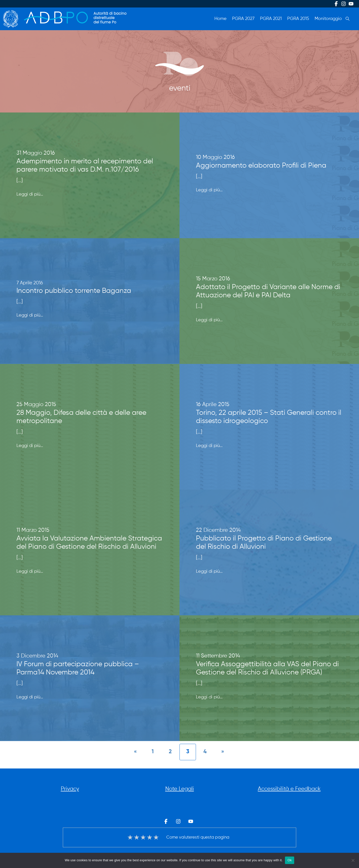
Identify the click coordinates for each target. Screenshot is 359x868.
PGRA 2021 (271, 19)
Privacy (70, 789)
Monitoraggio (328, 19)
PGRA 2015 (298, 19)
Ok (290, 860)
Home (221, 19)
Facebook (336, 4)
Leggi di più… (30, 194)
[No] (353, 860)
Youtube (351, 4)
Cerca (348, 19)
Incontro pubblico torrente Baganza (74, 291)
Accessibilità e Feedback (289, 789)
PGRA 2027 (243, 19)
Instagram (344, 4)
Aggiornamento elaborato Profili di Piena (261, 166)
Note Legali (180, 789)
